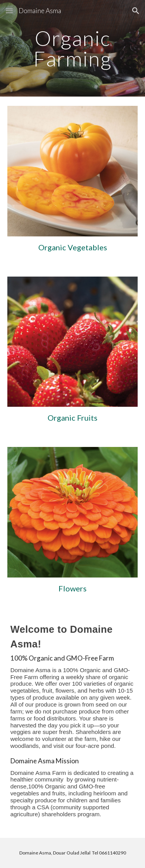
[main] (73, 48)
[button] (9, 11)
